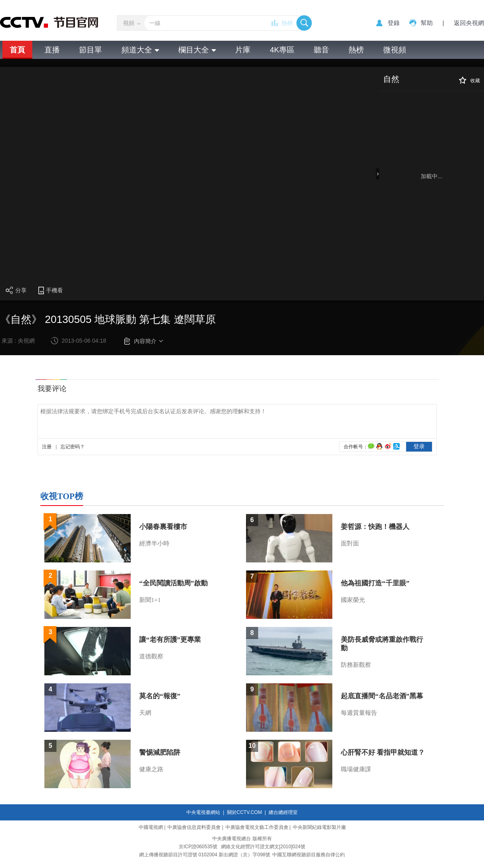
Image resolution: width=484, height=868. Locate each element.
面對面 (350, 543)
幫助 (427, 23)
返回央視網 (469, 23)
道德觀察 (151, 656)
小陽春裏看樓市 (163, 527)
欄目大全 (197, 50)
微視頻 (395, 50)
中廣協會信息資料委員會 (194, 827)
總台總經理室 (283, 812)
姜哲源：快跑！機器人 (375, 527)
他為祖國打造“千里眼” (375, 583)
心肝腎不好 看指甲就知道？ (383, 752)
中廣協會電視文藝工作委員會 (257, 827)
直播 (52, 50)
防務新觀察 (356, 665)
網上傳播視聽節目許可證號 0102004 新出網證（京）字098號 (205, 855)
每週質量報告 (359, 713)
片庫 (243, 50)
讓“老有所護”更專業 (170, 640)
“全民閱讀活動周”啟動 (173, 583)
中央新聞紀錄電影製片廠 (319, 827)
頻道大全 (140, 50)
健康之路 (151, 769)
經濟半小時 (154, 543)
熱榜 (287, 23)
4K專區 (282, 50)
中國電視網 (151, 827)
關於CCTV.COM (245, 812)
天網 (145, 713)
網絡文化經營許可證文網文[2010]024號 (263, 847)
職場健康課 (356, 769)
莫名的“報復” (160, 696)
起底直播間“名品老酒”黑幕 (382, 696)
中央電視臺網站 (203, 812)
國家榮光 (353, 600)
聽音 (321, 50)
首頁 (17, 50)
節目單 (91, 50)
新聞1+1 (150, 600)
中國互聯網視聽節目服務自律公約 (309, 855)
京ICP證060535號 (198, 847)
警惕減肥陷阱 (160, 752)
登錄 (394, 23)
